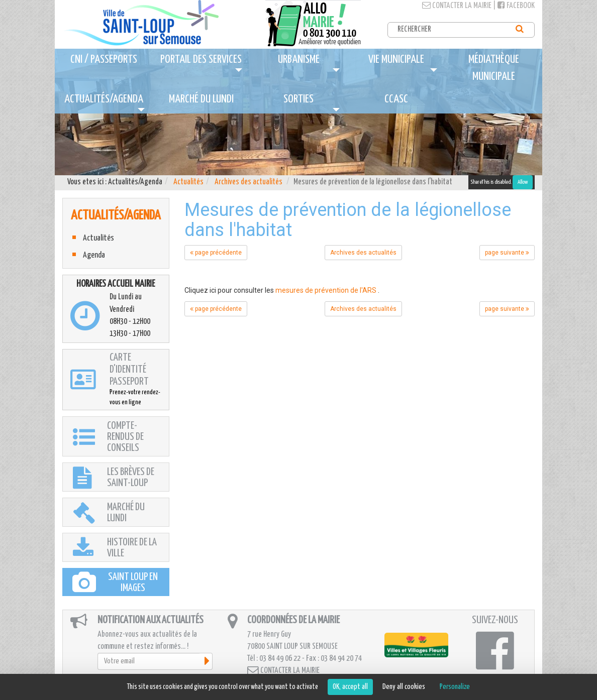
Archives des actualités (248, 182)
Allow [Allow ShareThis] (523, 182)
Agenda (94, 255)
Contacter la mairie (457, 6)
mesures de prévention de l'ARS (326, 290)
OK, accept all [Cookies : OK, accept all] (350, 687)
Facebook (516, 6)
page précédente (216, 253)
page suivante (507, 253)
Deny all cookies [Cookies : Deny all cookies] (404, 687)
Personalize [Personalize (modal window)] (455, 687)
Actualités (188, 182)
